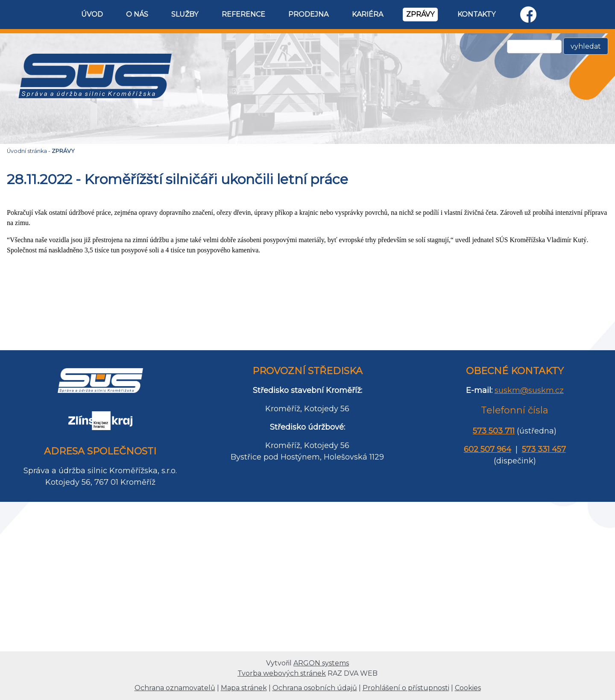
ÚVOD (92, 14)
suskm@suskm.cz (529, 390)
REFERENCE (243, 14)
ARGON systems (321, 663)
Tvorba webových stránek (282, 673)
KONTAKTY (476, 14)
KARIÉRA (368, 14)
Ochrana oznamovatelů (175, 688)
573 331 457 (544, 449)
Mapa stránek (244, 688)
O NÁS (137, 14)
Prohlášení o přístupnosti (406, 688)
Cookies (468, 688)
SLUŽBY (185, 14)
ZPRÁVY (420, 14)
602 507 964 (488, 449)
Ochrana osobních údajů (315, 688)
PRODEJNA (308, 14)
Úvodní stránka (27, 151)
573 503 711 (494, 431)
